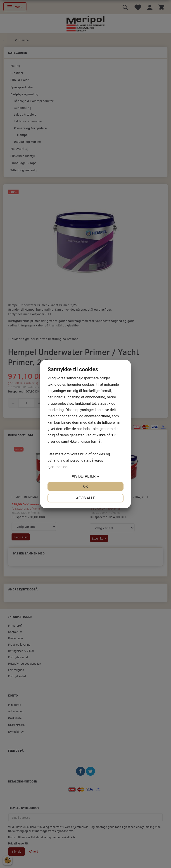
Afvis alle (85, 498)
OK (85, 486)
